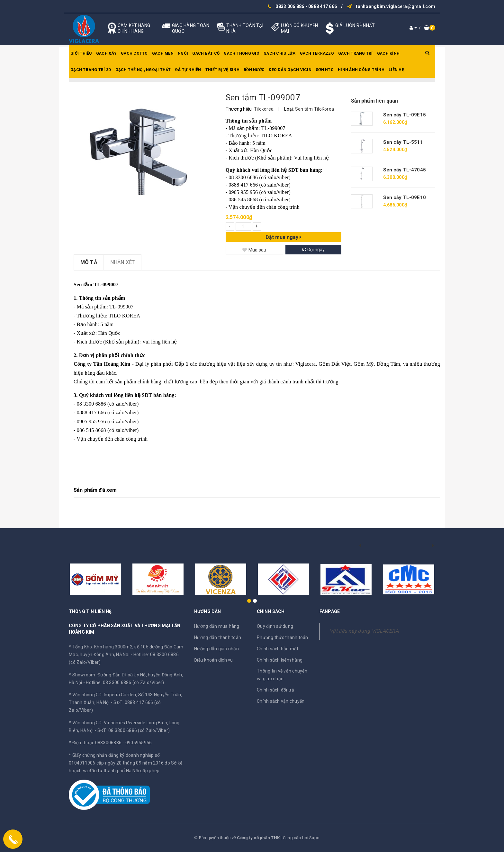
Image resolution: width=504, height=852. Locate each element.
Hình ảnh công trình (361, 70)
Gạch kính (388, 53)
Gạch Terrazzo (317, 53)
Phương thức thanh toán (283, 637)
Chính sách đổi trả (276, 690)
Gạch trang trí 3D (91, 70)
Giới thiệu (81, 53)
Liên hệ (396, 70)
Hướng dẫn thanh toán (218, 637)
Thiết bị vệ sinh (222, 70)
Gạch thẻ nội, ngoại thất (143, 70)
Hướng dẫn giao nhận (216, 649)
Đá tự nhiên (188, 70)
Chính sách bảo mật (278, 649)
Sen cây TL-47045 (405, 170)
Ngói (183, 53)
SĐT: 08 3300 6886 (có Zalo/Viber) (134, 730)
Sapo (314, 838)
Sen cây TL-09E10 (405, 197)
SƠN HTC (325, 70)
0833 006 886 (290, 6)
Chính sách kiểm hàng (280, 660)
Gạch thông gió (242, 53)
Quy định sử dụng (275, 626)
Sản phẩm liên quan (375, 101)
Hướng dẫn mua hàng (217, 626)
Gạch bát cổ (206, 53)
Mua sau (254, 250)
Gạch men (163, 53)
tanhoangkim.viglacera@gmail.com (396, 6)
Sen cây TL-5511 (403, 142)
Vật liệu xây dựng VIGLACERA (364, 631)
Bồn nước (254, 70)
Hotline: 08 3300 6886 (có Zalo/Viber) (125, 683)
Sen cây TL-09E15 (405, 115)
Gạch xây (106, 53)
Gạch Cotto (134, 53)
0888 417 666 (323, 6)
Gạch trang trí (355, 53)
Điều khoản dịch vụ (214, 660)
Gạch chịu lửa (279, 53)
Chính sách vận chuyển (281, 701)
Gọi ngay (313, 250)
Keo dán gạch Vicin (290, 70)
